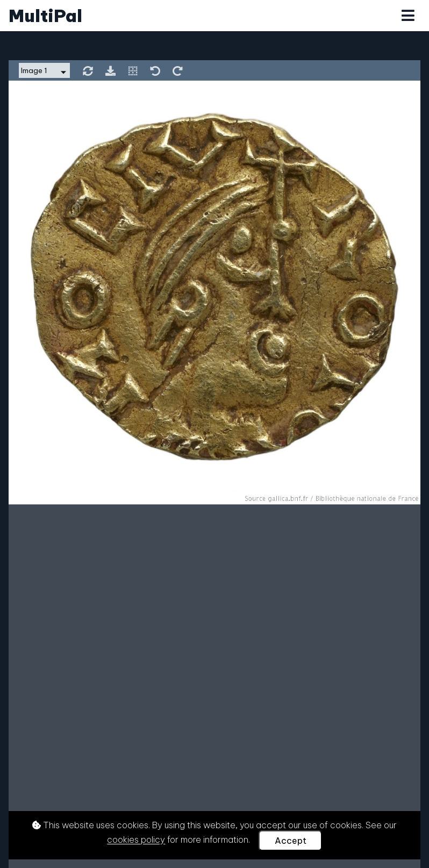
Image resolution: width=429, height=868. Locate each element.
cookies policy (136, 840)
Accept (291, 841)
